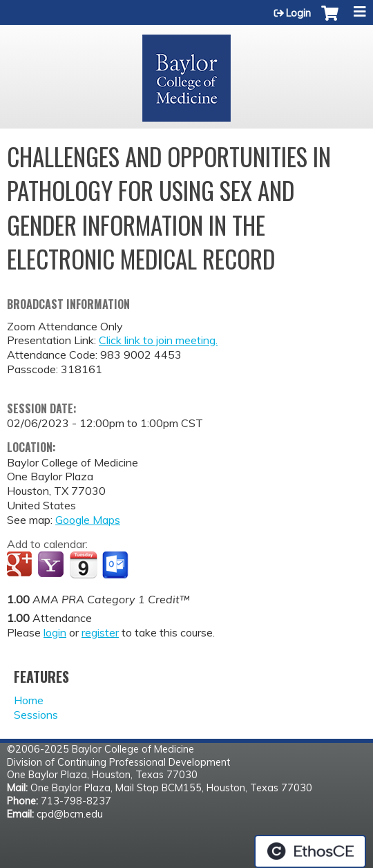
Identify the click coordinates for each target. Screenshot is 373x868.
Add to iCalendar (83, 565)
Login (298, 13)
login (55, 632)
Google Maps (88, 520)
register (100, 632)
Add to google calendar (21, 565)
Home (29, 700)
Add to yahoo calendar (52, 565)
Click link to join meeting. (158, 340)
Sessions (36, 715)
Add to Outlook (116, 565)
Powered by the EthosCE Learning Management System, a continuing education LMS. (310, 851)
